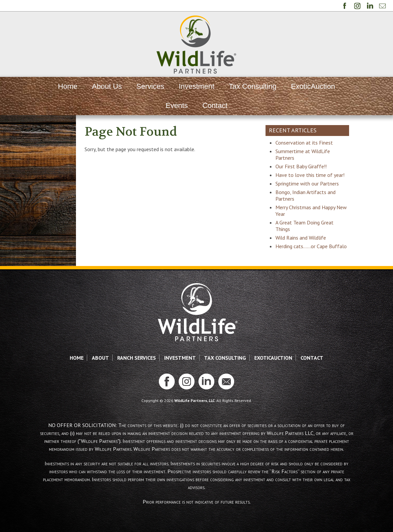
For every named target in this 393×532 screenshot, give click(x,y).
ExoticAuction (313, 86)
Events (177, 105)
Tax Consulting (253, 86)
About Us (107, 86)
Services (150, 86)
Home (68, 86)
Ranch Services (137, 378)
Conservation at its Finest (318, 143)
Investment (196, 86)
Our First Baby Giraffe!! (315, 166)
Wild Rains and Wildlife (314, 251)
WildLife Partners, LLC (195, 420)
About (100, 378)
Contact (215, 105)
